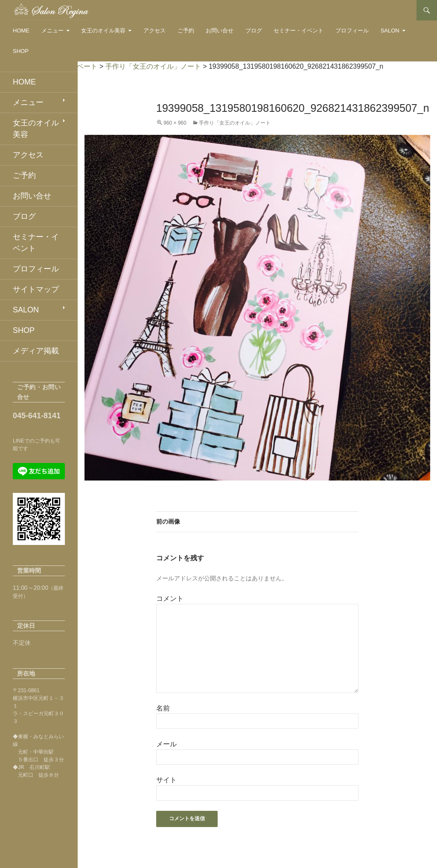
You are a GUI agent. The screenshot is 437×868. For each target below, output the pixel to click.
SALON (390, 31)
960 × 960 (175, 123)
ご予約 (186, 31)
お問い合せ (220, 31)
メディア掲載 (36, 351)
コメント (170, 599)
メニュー (52, 31)
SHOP (21, 51)
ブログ (254, 31)
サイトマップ (36, 289)
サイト (166, 780)
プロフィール (352, 31)
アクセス (154, 31)
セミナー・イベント (299, 31)
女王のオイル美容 (103, 31)
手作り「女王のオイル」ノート (235, 123)
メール (166, 744)
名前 (163, 708)
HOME (21, 31)
